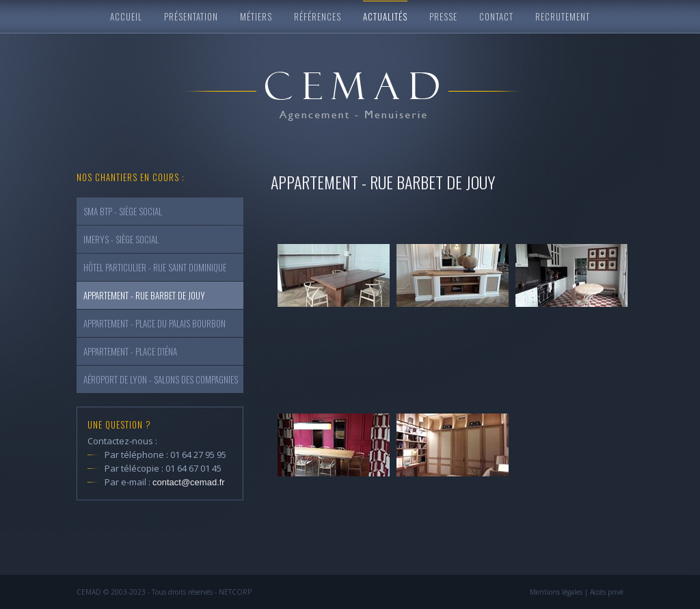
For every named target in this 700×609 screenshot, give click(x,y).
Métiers (256, 16)
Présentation (191, 16)
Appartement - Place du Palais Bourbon (154, 323)
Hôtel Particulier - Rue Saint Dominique (155, 267)
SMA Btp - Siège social (123, 211)
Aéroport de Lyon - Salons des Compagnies (161, 379)
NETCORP (235, 592)
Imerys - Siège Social (121, 239)
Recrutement (563, 16)
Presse (443, 16)
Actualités (385, 16)
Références (318, 16)
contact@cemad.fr (189, 482)
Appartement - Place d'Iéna (130, 351)
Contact (496, 16)
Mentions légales (556, 592)
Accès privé (607, 592)
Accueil (126, 16)
